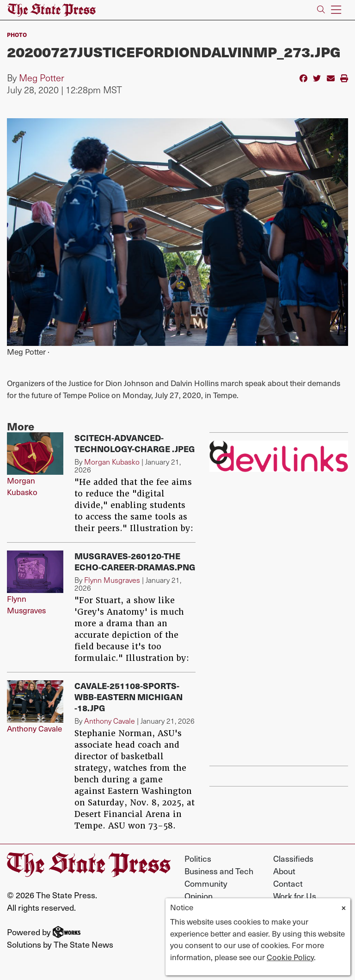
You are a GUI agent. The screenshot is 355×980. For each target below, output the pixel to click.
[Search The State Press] (321, 10)
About (284, 871)
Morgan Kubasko (22, 486)
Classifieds (293, 858)
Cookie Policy (290, 957)
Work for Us (295, 896)
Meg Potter (42, 78)
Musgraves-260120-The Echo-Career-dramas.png (135, 561)
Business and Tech (219, 871)
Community (206, 883)
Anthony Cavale (34, 728)
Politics (198, 858)
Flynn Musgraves (26, 605)
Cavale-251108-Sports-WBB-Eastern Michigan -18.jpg (129, 697)
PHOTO (17, 35)
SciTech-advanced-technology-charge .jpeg (135, 443)
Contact (288, 883)
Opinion (199, 896)
